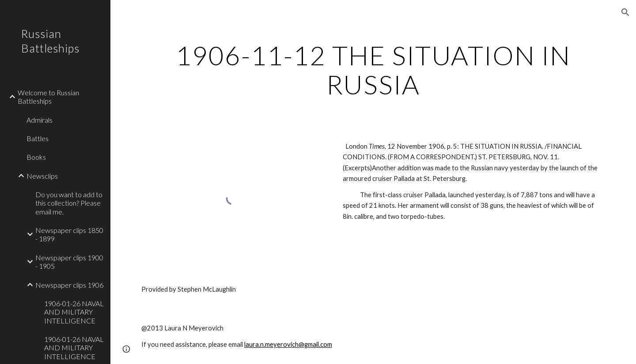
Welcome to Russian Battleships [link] (48, 97)
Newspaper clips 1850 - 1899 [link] (69, 234)
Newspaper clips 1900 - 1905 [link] (69, 262)
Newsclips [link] (42, 176)
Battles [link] (38, 138)
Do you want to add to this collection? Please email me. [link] (69, 203)
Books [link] (36, 157)
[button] (625, 12)
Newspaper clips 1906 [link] (69, 285)
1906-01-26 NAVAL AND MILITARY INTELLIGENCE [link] (74, 312)
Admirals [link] (40, 120)
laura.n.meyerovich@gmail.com (288, 344)
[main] (373, 70)
